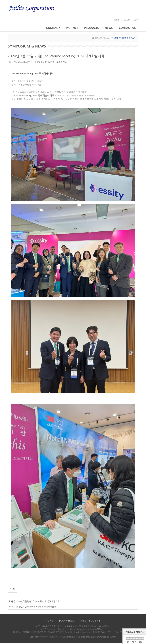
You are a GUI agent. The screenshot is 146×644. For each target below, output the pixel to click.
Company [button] (54, 29)
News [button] (110, 29)
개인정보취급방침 (66, 622)
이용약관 (49, 622)
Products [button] (93, 29)
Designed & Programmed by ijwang (99, 638)
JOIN (136, 21)
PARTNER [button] (73, 29)
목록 (12, 590)
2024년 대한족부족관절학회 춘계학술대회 (37, 608)
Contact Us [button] (129, 29)
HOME (116, 21)
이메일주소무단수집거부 (90, 622)
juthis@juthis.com (81, 633)
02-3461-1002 (105, 633)
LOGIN (127, 21)
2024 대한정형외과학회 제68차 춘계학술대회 (38, 603)
